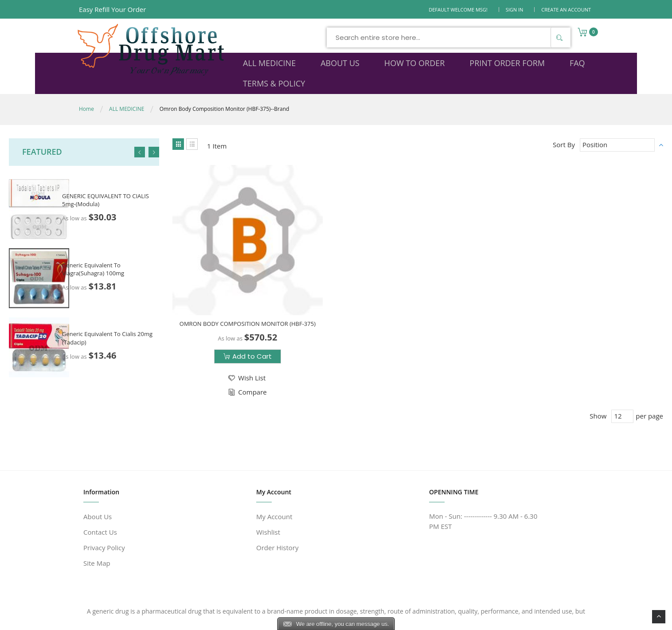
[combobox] (366, 37)
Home (86, 90)
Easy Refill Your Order (112, 9)
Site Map (97, 520)
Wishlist (268, 489)
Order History (277, 505)
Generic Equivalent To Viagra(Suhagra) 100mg (93, 250)
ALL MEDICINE (127, 90)
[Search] (477, 37)
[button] (229, 333)
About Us (98, 474)
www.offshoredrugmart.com (165, 618)
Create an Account (566, 10)
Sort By (564, 125)
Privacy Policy (104, 505)
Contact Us (100, 489)
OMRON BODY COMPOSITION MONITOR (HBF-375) (230, 274)
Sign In (515, 10)
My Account (274, 474)
